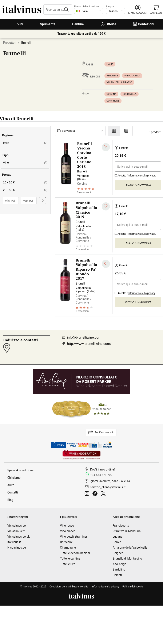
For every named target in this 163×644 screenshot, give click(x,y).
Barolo (117, 542)
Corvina (112, 94)
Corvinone (113, 101)
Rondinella (130, 94)
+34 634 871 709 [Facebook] (101, 475)
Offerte (108, 24)
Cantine (78, 24)
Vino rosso (67, 526)
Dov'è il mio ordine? (103, 469)
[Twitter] (104, 494)
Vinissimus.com (18, 526)
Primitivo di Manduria (127, 531)
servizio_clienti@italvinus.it (108, 487)
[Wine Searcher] (81, 409)
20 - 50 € (25, 190)
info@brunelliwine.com (84, 337)
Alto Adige (119, 564)
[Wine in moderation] (81, 455)
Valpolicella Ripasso (119, 82)
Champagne (68, 548)
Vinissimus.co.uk (19, 537)
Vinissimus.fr (16, 531)
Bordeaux (66, 542)
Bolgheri (118, 553)
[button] (138, 10)
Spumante (48, 24)
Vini (20, 24)
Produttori (10, 43)
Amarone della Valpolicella (130, 548)
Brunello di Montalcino (127, 559)
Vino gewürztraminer (74, 537)
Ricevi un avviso (138, 185)
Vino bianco (68, 531)
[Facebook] (96, 494)
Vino (25, 163)
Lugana (118, 537)
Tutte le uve (68, 564)
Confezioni (144, 24)
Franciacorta (121, 526)
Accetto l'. (135, 175)
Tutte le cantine (70, 559)
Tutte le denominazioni (75, 553)
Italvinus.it (14, 542)
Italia (110, 64)
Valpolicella (132, 76)
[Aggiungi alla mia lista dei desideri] (106, 147)
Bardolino (119, 569)
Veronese (112, 76)
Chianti (117, 575)
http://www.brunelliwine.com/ (89, 344)
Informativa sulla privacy (142, 176)
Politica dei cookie (133, 587)
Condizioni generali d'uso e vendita (69, 587)
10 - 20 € (25, 182)
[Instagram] (88, 494)
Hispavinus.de (17, 548)
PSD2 (59, 445)
